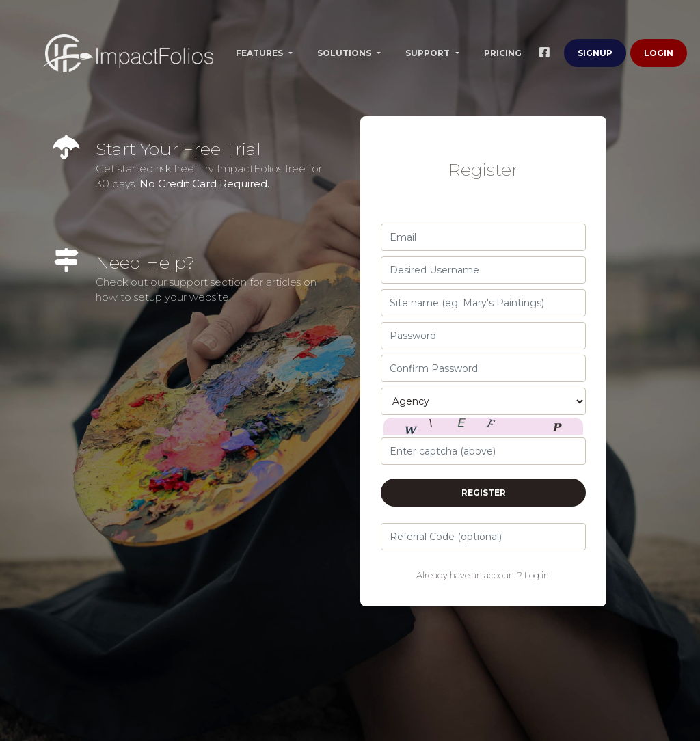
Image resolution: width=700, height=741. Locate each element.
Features (260, 53)
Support (429, 53)
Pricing (503, 53)
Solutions (345, 53)
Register (484, 493)
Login (659, 53)
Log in (537, 575)
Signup (595, 53)
